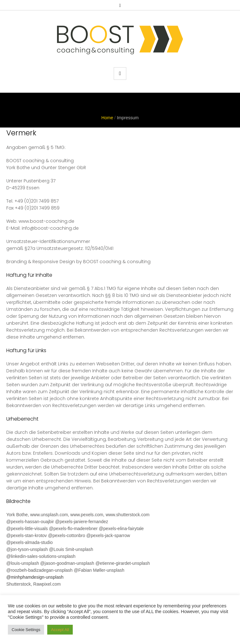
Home (107, 118)
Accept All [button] (60, 630)
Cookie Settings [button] (26, 630)
